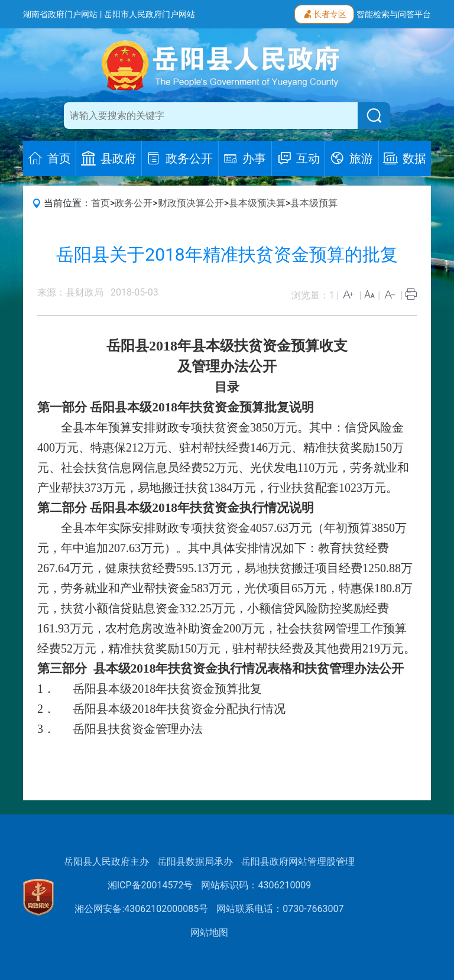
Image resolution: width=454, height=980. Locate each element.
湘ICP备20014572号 (150, 885)
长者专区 (324, 13)
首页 (100, 203)
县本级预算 (314, 203)
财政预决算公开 (191, 203)
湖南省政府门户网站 (60, 14)
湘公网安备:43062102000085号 (141, 909)
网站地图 (209, 932)
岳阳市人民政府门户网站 (150, 14)
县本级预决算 (257, 203)
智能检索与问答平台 (394, 14)
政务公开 (134, 203)
